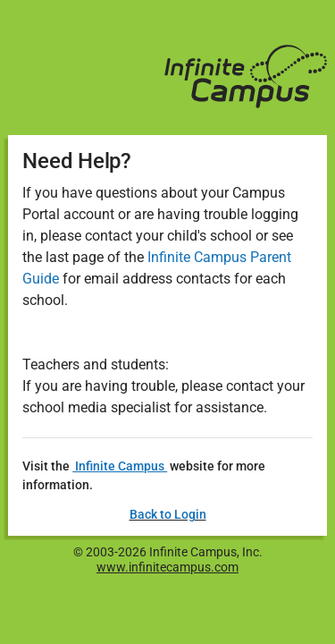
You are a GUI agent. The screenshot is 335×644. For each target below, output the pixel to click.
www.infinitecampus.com (167, 567)
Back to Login (168, 514)
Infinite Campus (120, 466)
